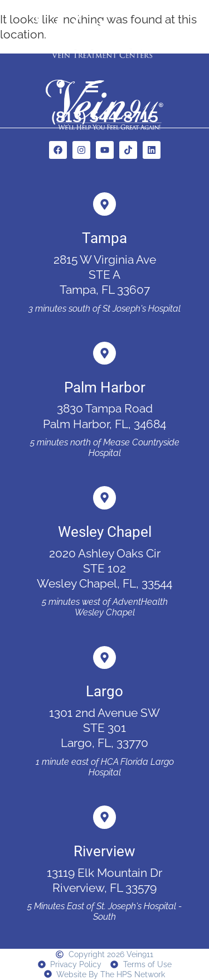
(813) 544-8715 (105, 117)
